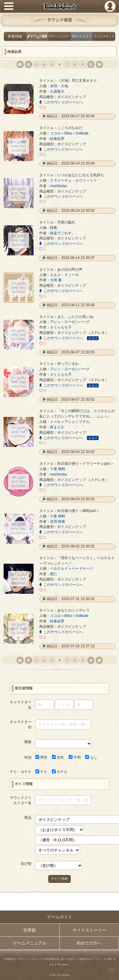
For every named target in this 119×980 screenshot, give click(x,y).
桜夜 (54, 228)
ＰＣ (41, 772)
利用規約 (9, 959)
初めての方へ (89, 943)
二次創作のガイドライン (90, 959)
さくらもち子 (61, 327)
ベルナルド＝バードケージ (72, 569)
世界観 (30, 930)
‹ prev (28, 65)
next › (91, 65)
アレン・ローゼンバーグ (70, 322)
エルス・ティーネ (64, 275)
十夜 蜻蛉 (58, 469)
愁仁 (54, 574)
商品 (28, 818)
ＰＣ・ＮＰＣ (21, 772)
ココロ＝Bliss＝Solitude (69, 133)
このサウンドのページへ (61, 102)
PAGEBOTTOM (112, 972)
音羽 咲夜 (58, 522)
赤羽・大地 (59, 86)
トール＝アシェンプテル (70, 422)
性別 (28, 757)
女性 (58, 757)
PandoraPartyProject (60, 6)
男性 (41, 757)
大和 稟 (56, 280)
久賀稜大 (57, 91)
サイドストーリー (89, 930)
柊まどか (57, 427)
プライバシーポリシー (29, 959)
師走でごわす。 (63, 233)
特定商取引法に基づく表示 (59, 959)
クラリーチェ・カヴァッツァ (73, 180)
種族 (28, 742)
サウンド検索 (60, 879)
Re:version (63, 965)
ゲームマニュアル (30, 943)
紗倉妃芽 (57, 139)
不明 (75, 757)
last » (99, 65)
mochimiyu (59, 186)
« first (20, 65)
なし (91, 757)
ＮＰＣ (60, 772)
